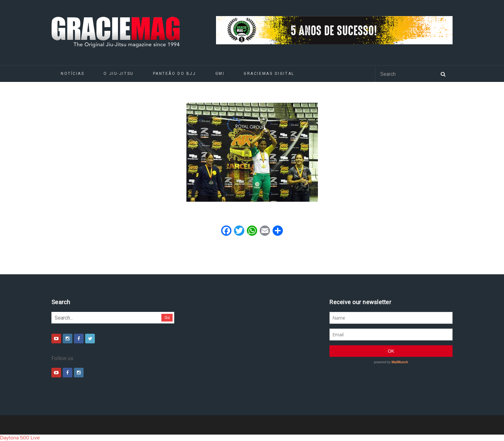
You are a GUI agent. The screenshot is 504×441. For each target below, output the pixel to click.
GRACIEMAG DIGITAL (269, 74)
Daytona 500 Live (20, 438)
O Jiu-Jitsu (118, 74)
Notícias (72, 74)
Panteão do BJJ (175, 74)
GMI (220, 74)
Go (167, 318)
